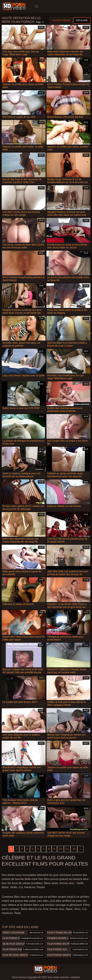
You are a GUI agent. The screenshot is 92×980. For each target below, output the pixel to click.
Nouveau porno (61, 20)
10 (60, 849)
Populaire (82, 20)
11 (67, 849)
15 (74, 849)
